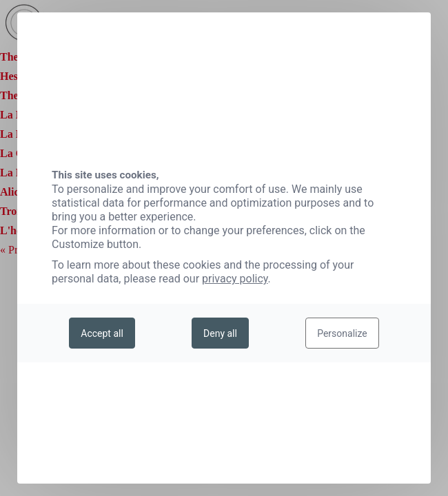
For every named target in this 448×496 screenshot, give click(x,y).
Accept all (102, 333)
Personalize (342, 333)
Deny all (220, 333)
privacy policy (235, 279)
